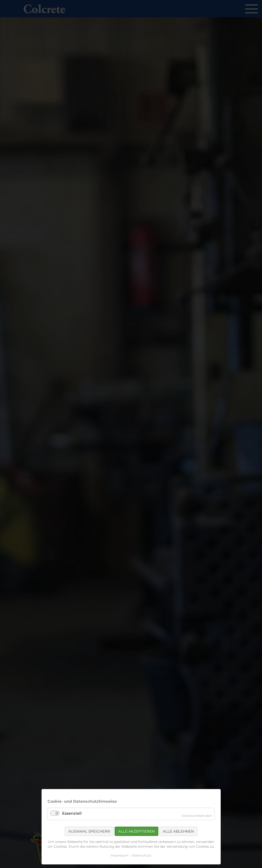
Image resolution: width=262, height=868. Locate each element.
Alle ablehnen (178, 831)
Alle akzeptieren (136, 831)
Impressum (120, 855)
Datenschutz (141, 855)
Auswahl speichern (89, 831)
